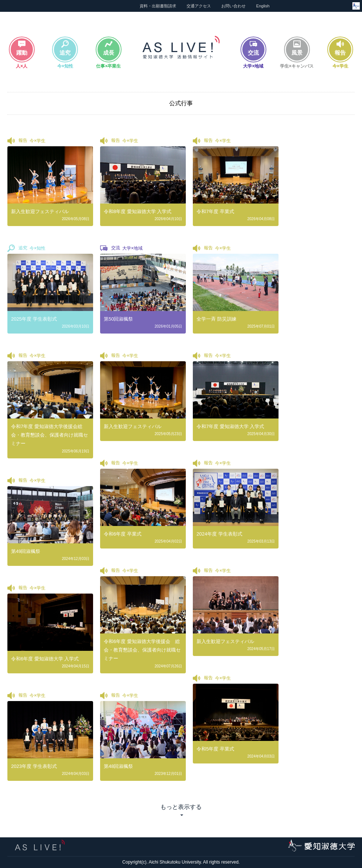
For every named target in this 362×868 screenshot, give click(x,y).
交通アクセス (199, 6)
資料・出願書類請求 (158, 6)
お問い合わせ (233, 6)
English (263, 6)
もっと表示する (181, 807)
